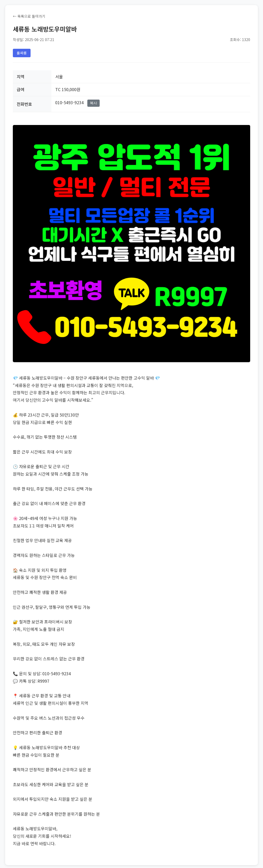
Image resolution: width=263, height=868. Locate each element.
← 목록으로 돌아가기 (29, 16)
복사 (93, 103)
